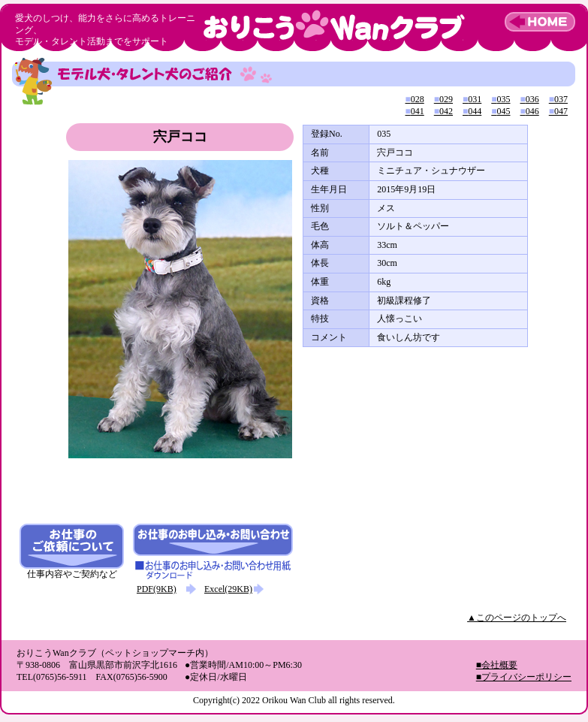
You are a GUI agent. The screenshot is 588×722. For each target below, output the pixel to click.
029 (443, 99)
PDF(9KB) (157, 589)
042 (443, 111)
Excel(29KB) (228, 589)
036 (530, 99)
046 (530, 111)
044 (472, 111)
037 (558, 99)
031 (472, 99)
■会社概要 (497, 665)
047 (558, 111)
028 (415, 99)
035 (501, 99)
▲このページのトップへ (517, 618)
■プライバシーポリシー (524, 677)
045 (501, 111)
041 (415, 111)
